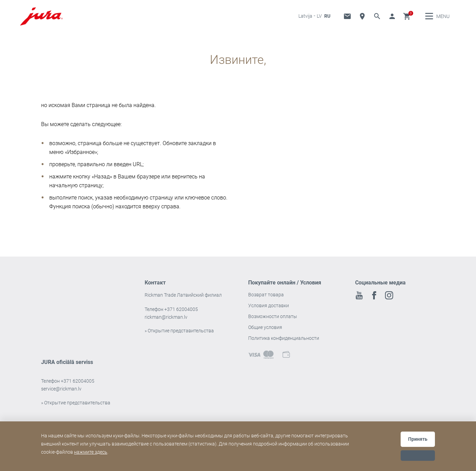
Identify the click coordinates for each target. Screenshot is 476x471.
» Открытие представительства (179, 335)
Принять (418, 439)
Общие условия (265, 332)
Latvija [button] (305, 18)
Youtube (359, 300)
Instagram (389, 300)
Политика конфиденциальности (284, 343)
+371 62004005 (181, 314)
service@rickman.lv (61, 394)
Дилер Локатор (362, 19)
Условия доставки (269, 310)
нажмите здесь (91, 452)
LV (319, 18)
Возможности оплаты (273, 321)
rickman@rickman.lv (166, 322)
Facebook (374, 300)
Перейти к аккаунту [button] (392, 19)
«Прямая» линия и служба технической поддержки (347, 19)
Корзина (407, 19)
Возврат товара (266, 299)
